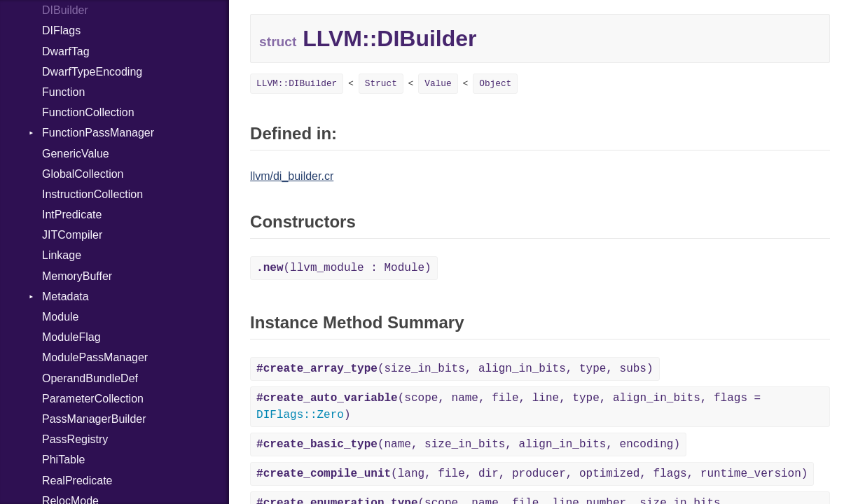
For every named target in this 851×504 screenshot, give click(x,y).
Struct (381, 84)
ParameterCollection (93, 399)
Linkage (62, 255)
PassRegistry (75, 439)
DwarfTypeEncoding (92, 72)
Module (60, 317)
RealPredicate (77, 481)
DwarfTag (66, 51)
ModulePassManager (95, 357)
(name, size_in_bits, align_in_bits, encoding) (468, 444)
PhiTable (63, 460)
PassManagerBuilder (94, 419)
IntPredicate (72, 215)
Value (438, 84)
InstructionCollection (92, 194)
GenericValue (76, 154)
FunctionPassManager (98, 133)
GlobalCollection (83, 174)
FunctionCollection (88, 112)
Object (495, 84)
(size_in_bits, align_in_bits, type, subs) (455, 369)
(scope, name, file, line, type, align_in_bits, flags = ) (508, 407)
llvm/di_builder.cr (292, 176)
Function (63, 92)
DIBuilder (65, 10)
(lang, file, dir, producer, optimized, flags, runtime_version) (532, 474)
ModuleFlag (71, 337)
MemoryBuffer (77, 276)
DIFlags (61, 30)
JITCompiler (72, 235)
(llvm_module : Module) (344, 268)
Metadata (65, 296)
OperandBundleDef (90, 378)
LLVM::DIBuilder (297, 84)
